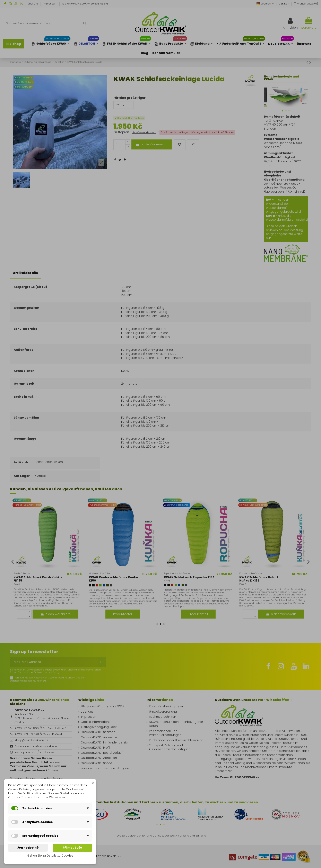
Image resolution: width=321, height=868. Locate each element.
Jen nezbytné (28, 848)
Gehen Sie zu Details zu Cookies (50, 856)
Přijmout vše (72, 848)
